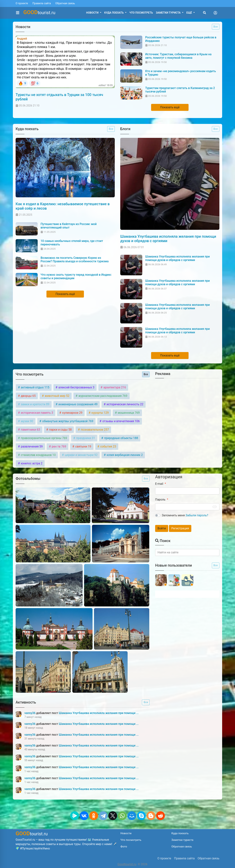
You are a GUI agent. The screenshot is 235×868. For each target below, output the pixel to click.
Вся (146, 702)
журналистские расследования (102, 396)
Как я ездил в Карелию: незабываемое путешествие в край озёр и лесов (63, 206)
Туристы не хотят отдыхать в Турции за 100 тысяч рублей (59, 97)
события (108, 446)
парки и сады (60, 430)
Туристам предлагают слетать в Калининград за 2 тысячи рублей (180, 90)
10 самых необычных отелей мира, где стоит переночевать (72, 243)
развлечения (31, 446)
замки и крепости (35, 404)
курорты (100, 413)
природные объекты (121, 438)
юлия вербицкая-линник (124, 455)
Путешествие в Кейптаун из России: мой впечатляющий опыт (69, 226)
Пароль (160, 500)
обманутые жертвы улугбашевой (67, 421)
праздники (85, 438)
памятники (30, 430)
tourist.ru (39, 12)
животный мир (57, 396)
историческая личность (124, 404)
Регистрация (180, 528)
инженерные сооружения (78, 404)
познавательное (94, 430)
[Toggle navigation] (215, 13)
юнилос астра (31, 463)
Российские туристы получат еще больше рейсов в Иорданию (181, 39)
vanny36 (30, 713)
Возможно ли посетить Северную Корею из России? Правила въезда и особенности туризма (75, 260)
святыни (83, 446)
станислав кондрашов (38, 455)
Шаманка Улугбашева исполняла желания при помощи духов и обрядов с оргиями (168, 239)
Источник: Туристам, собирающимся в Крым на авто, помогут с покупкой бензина (178, 56)
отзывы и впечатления (121, 421)
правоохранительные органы (44, 438)
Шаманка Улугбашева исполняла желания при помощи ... (99, 713)
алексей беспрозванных (76, 387)
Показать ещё (170, 107)
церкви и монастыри (81, 455)
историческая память (37, 413)
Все (216, 27)
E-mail (159, 484)
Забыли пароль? (197, 515)
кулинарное (72, 413)
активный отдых (35, 387)
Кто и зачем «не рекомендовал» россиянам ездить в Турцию (181, 73)
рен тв (59, 446)
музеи (27, 421)
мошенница (128, 413)
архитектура (114, 387)
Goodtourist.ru (127, 864)
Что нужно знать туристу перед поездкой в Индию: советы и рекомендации (76, 276)
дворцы (28, 396)
